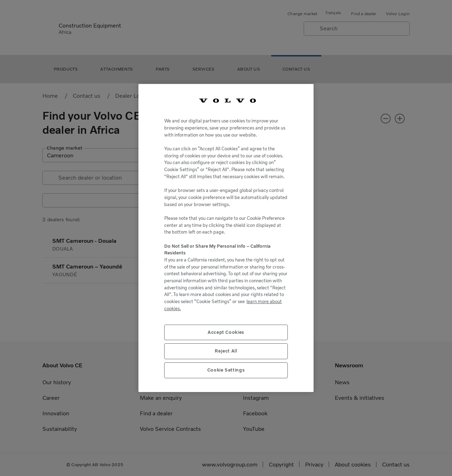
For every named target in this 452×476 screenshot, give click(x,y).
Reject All (226, 351)
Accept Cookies (226, 332)
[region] (226, 238)
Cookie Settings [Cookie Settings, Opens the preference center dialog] (226, 370)
